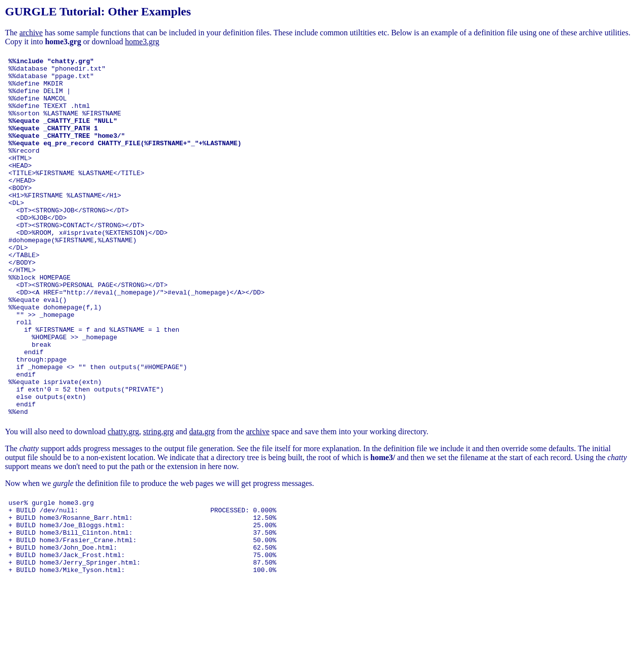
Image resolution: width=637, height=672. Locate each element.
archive (31, 33)
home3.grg (142, 42)
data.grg (202, 503)
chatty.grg (123, 503)
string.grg (158, 503)
